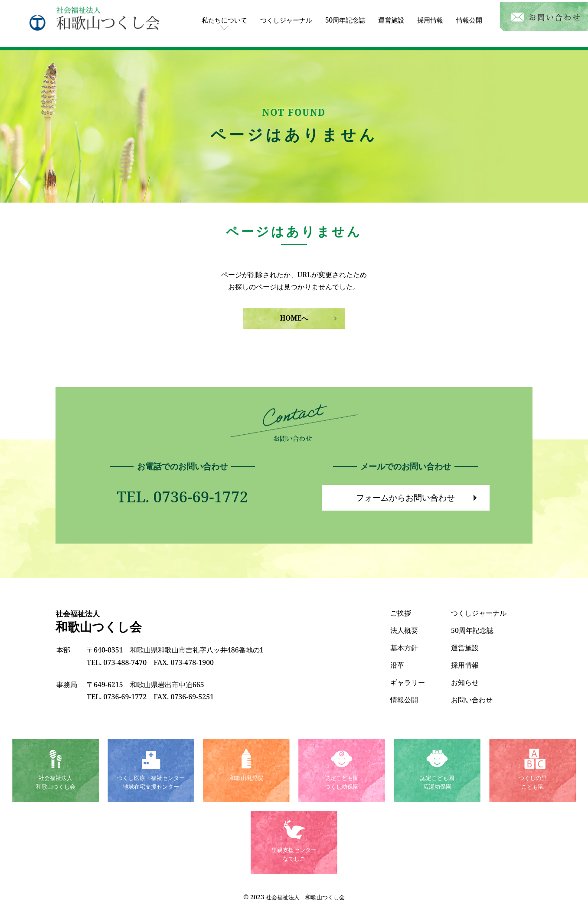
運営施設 (387, 17)
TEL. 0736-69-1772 (183, 495)
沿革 (397, 665)
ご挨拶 (401, 613)
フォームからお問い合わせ (406, 496)
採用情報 (428, 17)
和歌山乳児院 (246, 778)
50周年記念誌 (339, 17)
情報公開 (468, 17)
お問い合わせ (472, 699)
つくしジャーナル (277, 17)
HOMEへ (294, 315)
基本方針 (404, 647)
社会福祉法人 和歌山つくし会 (305, 897)
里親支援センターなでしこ (294, 855)
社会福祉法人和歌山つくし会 (56, 783)
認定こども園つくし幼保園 (342, 783)
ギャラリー (408, 682)
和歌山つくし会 (100, 621)
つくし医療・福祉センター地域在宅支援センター (151, 783)
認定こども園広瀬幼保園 (437, 783)
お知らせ (465, 682)
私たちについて (212, 17)
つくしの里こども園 (532, 783)
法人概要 (404, 630)
